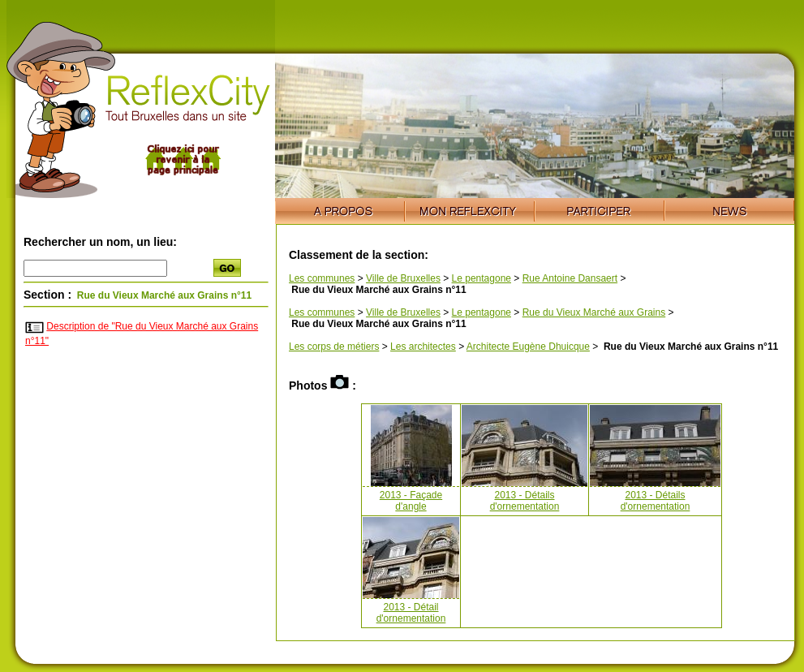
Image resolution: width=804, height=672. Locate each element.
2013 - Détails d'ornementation (525, 501)
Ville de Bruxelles (403, 278)
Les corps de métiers (334, 347)
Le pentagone (482, 278)
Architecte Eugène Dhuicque (528, 347)
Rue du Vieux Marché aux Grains (594, 312)
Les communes (322, 278)
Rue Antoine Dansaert (570, 278)
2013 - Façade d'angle (411, 501)
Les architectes (423, 347)
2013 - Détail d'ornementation (411, 613)
